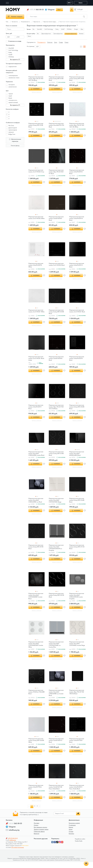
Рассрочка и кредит (74, 829)
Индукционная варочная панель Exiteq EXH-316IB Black (77, 78)
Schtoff (10, 55)
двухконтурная (13, 128)
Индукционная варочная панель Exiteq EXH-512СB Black (57, 600)
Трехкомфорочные (58, 34)
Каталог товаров (15, 16)
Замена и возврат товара (41, 835)
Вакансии (37, 839)
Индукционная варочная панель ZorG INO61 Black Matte (36, 360)
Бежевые (81, 34)
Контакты (71, 839)
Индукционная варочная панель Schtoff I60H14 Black (77, 219)
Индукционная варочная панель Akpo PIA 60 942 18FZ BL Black (77, 697)
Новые (66, 42)
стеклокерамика (13, 75)
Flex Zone (11, 126)
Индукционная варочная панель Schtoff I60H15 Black (57, 746)
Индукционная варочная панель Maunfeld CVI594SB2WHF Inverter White (36, 649)
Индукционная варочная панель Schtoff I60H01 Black (57, 219)
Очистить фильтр (15, 146)
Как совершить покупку (40, 833)
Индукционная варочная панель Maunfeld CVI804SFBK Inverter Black (36, 456)
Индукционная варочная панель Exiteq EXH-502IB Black (77, 409)
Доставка (36, 829)
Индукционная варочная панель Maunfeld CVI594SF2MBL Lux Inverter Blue (57, 649)
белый (10, 98)
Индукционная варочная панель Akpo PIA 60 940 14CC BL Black (36, 78)
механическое (13, 87)
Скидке (61, 42)
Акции (71, 835)
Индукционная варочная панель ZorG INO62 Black (57, 266)
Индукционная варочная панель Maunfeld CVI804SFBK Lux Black (36, 504)
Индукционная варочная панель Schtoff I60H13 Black (77, 266)
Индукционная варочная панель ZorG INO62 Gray (37, 171)
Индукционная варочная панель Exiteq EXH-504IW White (36, 746)
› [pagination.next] (41, 812)
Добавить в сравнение (37, 92)
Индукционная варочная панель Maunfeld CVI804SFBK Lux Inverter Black (57, 698)
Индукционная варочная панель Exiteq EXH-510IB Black (57, 455)
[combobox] (38, 47)
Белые (29, 36)
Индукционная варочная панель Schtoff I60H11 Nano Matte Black (77, 793)
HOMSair (11, 57)
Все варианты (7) (15, 60)
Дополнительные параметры (15, 140)
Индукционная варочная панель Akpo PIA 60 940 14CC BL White (77, 125)
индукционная (12, 66)
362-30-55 (37, 10)
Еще (59, 9)
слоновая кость (13, 100)
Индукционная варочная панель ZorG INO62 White (36, 219)
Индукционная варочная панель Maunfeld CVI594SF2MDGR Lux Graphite (57, 552)
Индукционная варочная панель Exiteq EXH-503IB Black (57, 313)
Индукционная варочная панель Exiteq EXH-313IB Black (36, 125)
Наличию (50, 42)
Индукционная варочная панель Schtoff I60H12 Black (77, 172)
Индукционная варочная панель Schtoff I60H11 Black (36, 409)
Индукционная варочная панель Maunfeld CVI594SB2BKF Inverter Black (36, 601)
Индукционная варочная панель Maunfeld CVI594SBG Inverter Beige (77, 649)
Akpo (82, 29)
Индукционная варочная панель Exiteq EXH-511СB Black (77, 551)
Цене (56, 42)
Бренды (71, 833)
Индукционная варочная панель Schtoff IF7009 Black (77, 746)
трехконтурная (13, 130)
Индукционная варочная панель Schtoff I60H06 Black (57, 360)
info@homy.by (14, 836)
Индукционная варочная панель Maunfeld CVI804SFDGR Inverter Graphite (77, 601)
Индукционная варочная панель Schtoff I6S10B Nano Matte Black (57, 793)
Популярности (41, 42)
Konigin (76, 29)
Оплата (36, 831)
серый (10, 96)
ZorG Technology (13, 50)
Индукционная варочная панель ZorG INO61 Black (77, 313)
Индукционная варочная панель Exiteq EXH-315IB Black (57, 78)
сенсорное (12, 85)
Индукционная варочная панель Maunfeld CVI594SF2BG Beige (57, 504)
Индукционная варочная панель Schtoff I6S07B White (36, 266)
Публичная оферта (39, 837)
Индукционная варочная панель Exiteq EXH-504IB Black (77, 504)
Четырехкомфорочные (71, 34)
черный (11, 94)
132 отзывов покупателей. (18, 853)
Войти (81, 3)
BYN (69, 3)
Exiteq (10, 52)
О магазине (72, 831)
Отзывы (71, 837)
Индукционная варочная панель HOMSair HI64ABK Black (36, 697)
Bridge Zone (12, 134)
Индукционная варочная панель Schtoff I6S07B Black (77, 360)
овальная (11, 132)
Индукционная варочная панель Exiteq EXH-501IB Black (36, 551)
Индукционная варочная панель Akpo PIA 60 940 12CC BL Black (57, 409)
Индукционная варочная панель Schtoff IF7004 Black (36, 793)
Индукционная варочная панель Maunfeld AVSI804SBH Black (77, 455)
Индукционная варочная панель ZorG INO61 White (36, 313)
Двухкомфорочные (46, 34)
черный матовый (13, 102)
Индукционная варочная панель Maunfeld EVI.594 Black (57, 125)
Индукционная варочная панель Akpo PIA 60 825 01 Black (57, 172)
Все (34, 29)
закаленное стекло (14, 78)
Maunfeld (11, 48)
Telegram (51, 10)
